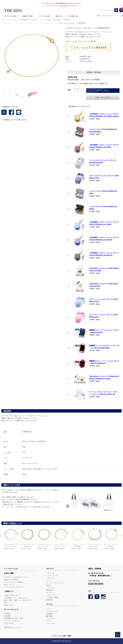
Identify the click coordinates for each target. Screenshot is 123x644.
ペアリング (50, 573)
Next (122, 536)
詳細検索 (49, 600)
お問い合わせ (9, 623)
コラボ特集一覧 (73, 16)
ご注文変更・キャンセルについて (16, 598)
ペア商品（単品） (53, 597)
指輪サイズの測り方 (11, 580)
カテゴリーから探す (10, 16)
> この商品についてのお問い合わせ (14, 120)
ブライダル (50, 588)
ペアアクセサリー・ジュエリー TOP (12, 23)
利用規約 (7, 614)
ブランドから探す (44, 16)
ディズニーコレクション (55, 583)
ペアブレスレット (53, 595)
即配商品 (49, 590)
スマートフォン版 (59, 636)
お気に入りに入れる (103, 97)
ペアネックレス (52, 576)
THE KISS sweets (86, 61)
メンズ (49, 580)
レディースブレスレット (47, 23)
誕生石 (49, 585)
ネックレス (50, 618)
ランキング (50, 593)
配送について (9, 605)
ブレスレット (31, 23)
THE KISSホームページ (13, 628)
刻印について (9, 585)
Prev (1, 536)
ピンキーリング (52, 611)
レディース (50, 578)
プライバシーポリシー (12, 621)
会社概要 (7, 616)
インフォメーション (105, 10)
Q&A (6, 603)
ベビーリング (51, 623)
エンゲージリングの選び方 (14, 582)
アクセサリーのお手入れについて (16, 577)
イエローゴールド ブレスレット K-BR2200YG (72, 23)
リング (49, 609)
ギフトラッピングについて (14, 587)
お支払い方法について (12, 595)
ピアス (49, 621)
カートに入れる (103, 91)
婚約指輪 (49, 616)
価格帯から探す (28, 16)
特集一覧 (59, 16)
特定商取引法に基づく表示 (14, 618)
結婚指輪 (49, 614)
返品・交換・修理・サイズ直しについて (18, 600)
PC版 (69, 636)
